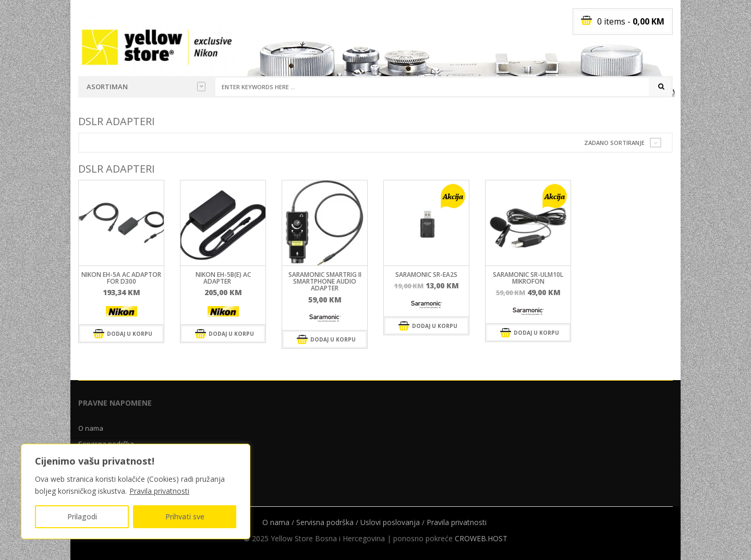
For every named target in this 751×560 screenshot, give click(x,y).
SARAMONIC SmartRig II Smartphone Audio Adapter (325, 281)
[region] (136, 491)
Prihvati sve (185, 516)
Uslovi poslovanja (390, 522)
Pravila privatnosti (159, 491)
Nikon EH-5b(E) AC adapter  (223, 278)
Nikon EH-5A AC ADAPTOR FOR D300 (121, 278)
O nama (91, 428)
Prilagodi (82, 516)
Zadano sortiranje (614, 143)
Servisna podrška (325, 522)
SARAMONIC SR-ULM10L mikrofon (528, 278)
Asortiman (146, 87)
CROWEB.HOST (481, 538)
